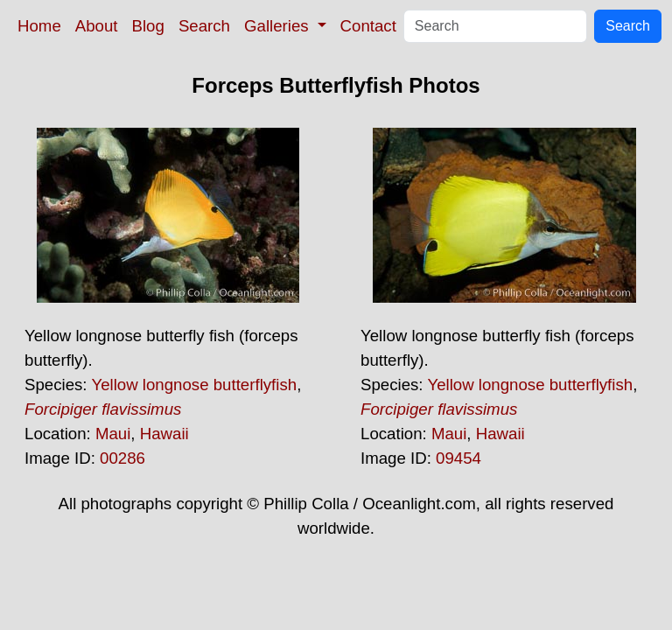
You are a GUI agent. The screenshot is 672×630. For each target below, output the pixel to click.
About (97, 26)
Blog (148, 26)
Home (39, 26)
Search (204, 26)
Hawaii (164, 434)
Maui (113, 434)
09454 (458, 458)
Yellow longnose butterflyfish (194, 385)
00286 (122, 458)
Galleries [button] (279, 26)
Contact (368, 26)
